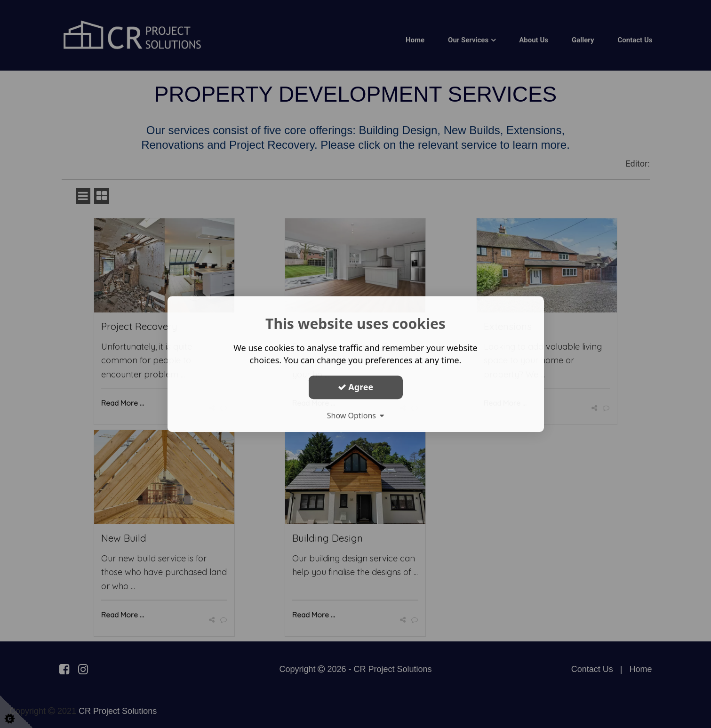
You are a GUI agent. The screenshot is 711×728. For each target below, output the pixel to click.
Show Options (356, 416)
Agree (356, 387)
